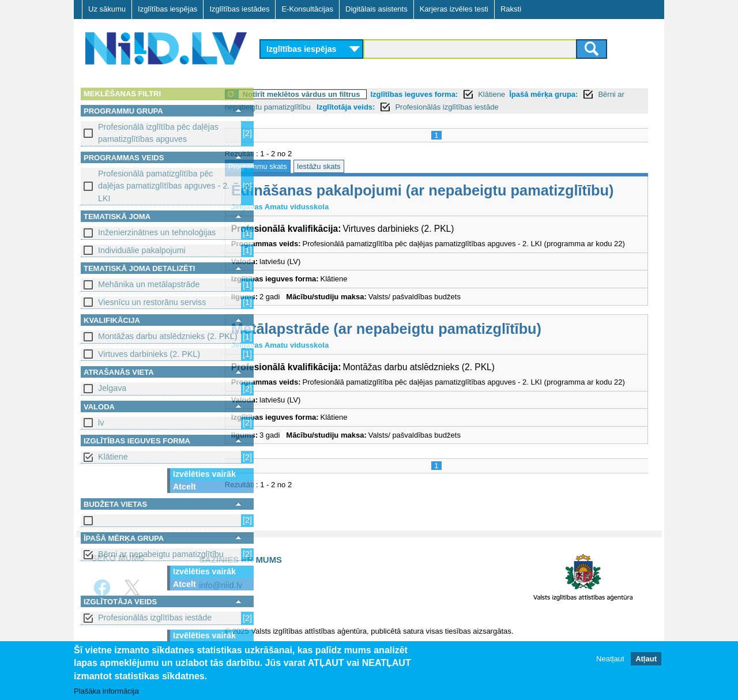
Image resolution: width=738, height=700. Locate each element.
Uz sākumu (107, 9)
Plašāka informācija (106, 692)
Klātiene (113, 457)
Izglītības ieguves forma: (453, 94)
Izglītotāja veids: (456, 107)
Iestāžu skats (357, 166)
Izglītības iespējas (167, 9)
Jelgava (112, 388)
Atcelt (184, 487)
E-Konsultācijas (307, 9)
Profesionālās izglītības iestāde (155, 618)
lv (101, 423)
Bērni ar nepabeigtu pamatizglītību (161, 554)
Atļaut (646, 659)
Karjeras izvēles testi (454, 9)
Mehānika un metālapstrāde (149, 284)
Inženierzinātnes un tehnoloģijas (157, 232)
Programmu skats (296, 166)
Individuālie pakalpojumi (142, 250)
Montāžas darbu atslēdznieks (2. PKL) (168, 336)
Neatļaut (610, 659)
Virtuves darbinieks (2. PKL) (149, 354)
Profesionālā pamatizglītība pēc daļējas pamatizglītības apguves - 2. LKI (164, 186)
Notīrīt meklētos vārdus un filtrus (340, 94)
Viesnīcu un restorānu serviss (152, 302)
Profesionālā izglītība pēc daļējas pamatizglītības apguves (158, 133)
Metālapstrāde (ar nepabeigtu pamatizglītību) (424, 362)
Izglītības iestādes (239, 9)
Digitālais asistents (376, 9)
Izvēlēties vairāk (204, 474)
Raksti (511, 9)
